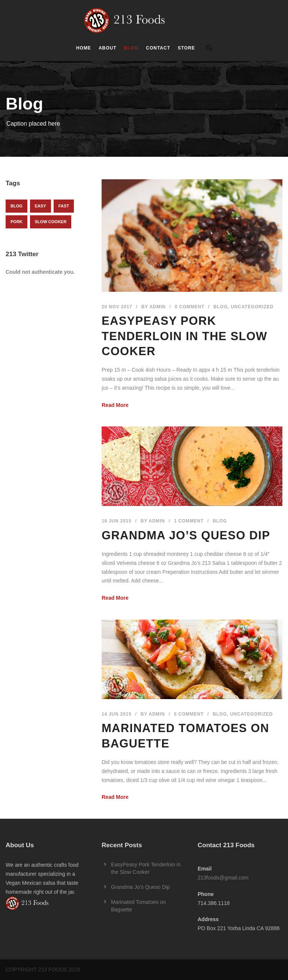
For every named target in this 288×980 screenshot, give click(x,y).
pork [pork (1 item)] (16, 222)
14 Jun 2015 (117, 714)
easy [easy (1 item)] (40, 206)
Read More (115, 405)
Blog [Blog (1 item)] (16, 206)
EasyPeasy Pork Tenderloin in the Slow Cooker (184, 336)
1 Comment (189, 521)
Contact (158, 48)
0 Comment (190, 307)
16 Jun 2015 (117, 521)
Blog (131, 48)
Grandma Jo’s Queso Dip (186, 535)
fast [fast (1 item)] (64, 206)
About (108, 48)
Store (186, 48)
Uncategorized (252, 307)
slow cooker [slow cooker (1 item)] (51, 222)
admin (157, 307)
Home (84, 48)
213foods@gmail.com (223, 878)
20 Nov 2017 (117, 307)
